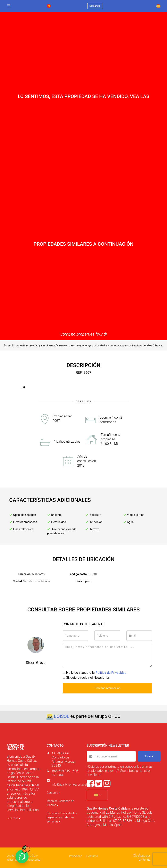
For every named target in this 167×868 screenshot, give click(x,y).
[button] (97, 795)
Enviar (149, 756)
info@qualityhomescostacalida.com (74, 785)
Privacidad (76, 856)
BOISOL (62, 716)
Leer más (13, 818)
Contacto (53, 793)
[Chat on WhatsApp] (22, 857)
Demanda (95, 6)
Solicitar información (107, 688)
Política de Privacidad (111, 673)
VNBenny (144, 860)
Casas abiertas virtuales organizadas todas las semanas (62, 817)
